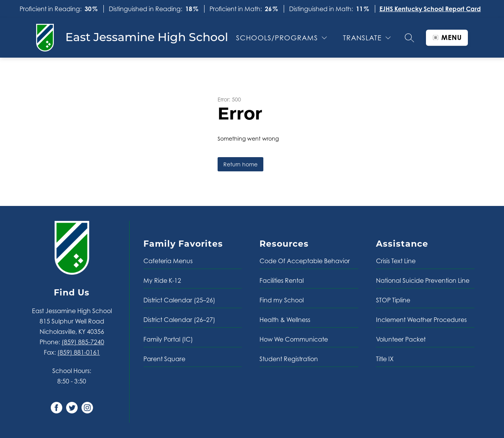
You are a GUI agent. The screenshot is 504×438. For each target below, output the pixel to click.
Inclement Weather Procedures (421, 320)
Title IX (385, 359)
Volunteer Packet (401, 339)
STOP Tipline (393, 300)
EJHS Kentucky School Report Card (430, 9)
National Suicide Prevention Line (423, 280)
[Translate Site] (367, 38)
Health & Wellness (285, 320)
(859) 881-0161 (79, 352)
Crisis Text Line (396, 261)
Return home (240, 164)
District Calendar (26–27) (179, 320)
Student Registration (289, 359)
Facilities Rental (282, 280)
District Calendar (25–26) (179, 300)
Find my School (282, 300)
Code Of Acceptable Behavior (305, 261)
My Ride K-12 (162, 280)
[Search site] (409, 38)
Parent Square (164, 359)
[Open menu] (447, 38)
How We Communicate (294, 339)
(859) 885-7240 (83, 342)
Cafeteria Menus (168, 261)
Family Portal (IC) (168, 339)
